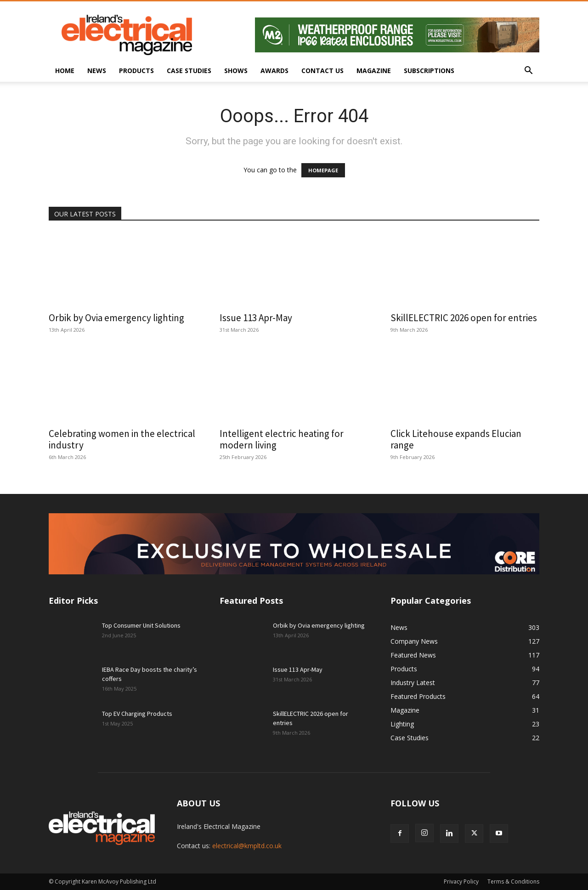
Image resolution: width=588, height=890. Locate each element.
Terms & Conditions (513, 881)
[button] (528, 71)
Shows (236, 71)
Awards (274, 71)
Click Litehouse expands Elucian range (456, 439)
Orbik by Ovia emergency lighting (116, 318)
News (97, 71)
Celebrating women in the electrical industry (122, 439)
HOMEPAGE (323, 170)
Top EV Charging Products (137, 714)
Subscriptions (429, 71)
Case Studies (189, 71)
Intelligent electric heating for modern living (282, 439)
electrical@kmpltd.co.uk (247, 846)
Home (65, 71)
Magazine (374, 71)
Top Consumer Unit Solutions (141, 625)
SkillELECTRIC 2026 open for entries (464, 318)
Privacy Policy (461, 881)
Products (136, 71)
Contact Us (322, 71)
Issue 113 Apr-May (256, 318)
